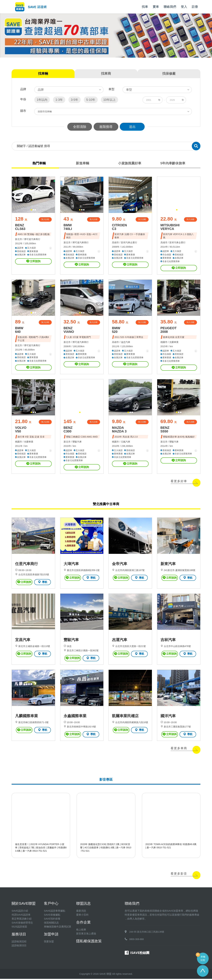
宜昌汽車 (23, 641)
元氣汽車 (126, 442)
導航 (42, 583)
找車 (145, 7)
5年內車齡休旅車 (173, 163)
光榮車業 (174, 342)
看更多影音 (179, 875)
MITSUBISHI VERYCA (170, 227)
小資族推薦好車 (130, 163)
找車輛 (43, 74)
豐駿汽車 (77, 442)
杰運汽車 (120, 641)
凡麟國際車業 (26, 717)
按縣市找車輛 (45, 111)
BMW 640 (19, 330)
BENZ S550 (165, 430)
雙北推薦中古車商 (106, 505)
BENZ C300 (68, 430)
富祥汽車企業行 (129, 243)
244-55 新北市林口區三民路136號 (147, 933)
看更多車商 (179, 749)
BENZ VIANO (69, 330)
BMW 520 (116, 330)
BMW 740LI (68, 227)
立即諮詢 (33, 261)
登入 (184, 7)
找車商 (106, 74)
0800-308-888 (137, 940)
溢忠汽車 (126, 342)
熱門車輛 (39, 163)
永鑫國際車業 (75, 717)
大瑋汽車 (71, 565)
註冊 (195, 7)
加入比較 (45, 220)
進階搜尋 (106, 127)
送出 (132, 127)
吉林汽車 (168, 641)
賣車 (156, 7)
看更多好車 (179, 482)
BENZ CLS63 (20, 227)
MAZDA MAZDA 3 (119, 430)
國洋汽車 (168, 717)
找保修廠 (169, 74)
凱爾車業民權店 (125, 717)
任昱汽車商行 (26, 565)
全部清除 (79, 127)
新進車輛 (82, 163)
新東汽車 (168, 565)
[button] (31, 210)
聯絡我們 (170, 7)
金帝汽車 (120, 565)
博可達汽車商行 (32, 239)
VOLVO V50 (21, 430)
